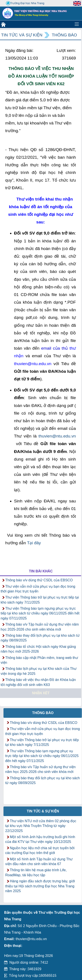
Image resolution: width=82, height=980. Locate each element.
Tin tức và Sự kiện (22, 35)
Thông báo (64, 35)
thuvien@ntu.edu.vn (57, 436)
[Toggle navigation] (77, 24)
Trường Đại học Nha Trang (25, 3)
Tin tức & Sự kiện (43, 811)
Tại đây (34, 543)
